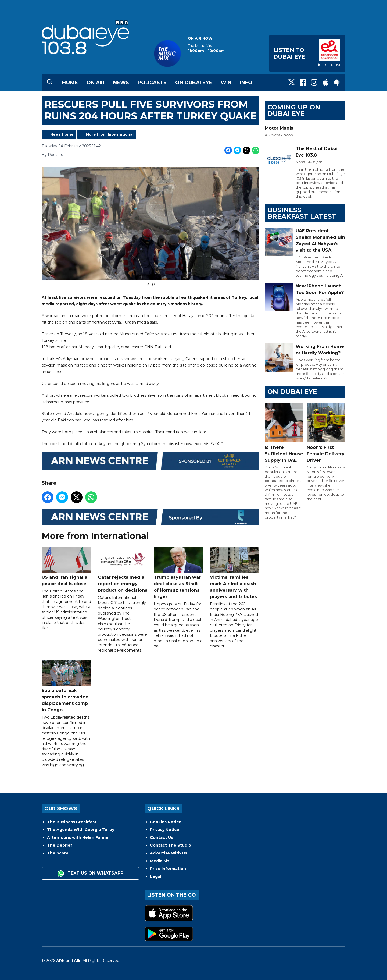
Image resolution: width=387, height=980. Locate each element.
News (121, 83)
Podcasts (152, 83)
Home (70, 83)
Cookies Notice (166, 822)
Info (246, 83)
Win (226, 83)
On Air (96, 83)
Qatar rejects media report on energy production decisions (123, 570)
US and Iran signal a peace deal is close (66, 567)
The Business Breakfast (72, 822)
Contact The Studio (171, 845)
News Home (62, 134)
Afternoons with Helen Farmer (78, 837)
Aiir (77, 961)
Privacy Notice (165, 830)
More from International (110, 134)
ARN (60, 961)
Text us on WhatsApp (90, 874)
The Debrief (60, 845)
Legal (156, 876)
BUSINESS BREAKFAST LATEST (302, 213)
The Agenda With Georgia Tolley (81, 830)
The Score (58, 853)
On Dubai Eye (194, 83)
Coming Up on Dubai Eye (294, 110)
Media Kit (160, 861)
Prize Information (168, 869)
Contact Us (162, 837)
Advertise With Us (169, 853)
